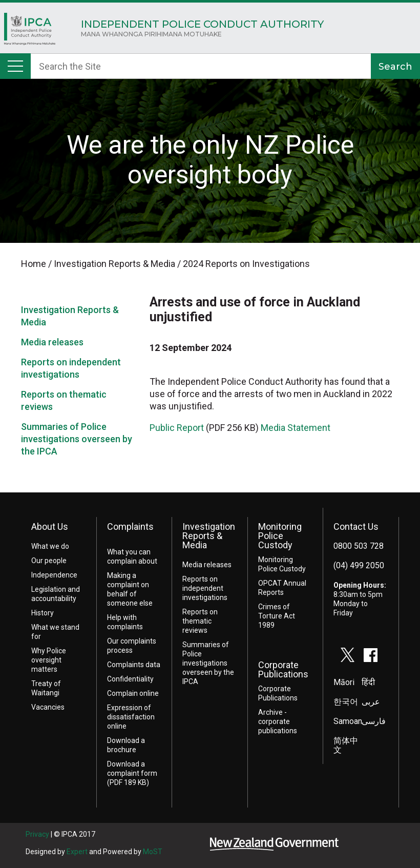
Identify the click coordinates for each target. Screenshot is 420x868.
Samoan (348, 721)
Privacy (37, 834)
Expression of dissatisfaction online (131, 717)
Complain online (133, 693)
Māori (344, 682)
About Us (50, 526)
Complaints (130, 526)
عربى (371, 702)
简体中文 (346, 745)
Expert (77, 852)
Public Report (177, 428)
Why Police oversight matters (49, 660)
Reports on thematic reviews (200, 621)
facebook (371, 655)
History (43, 613)
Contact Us (356, 526)
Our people (49, 561)
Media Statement (296, 428)
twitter (348, 655)
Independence (54, 575)
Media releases (52, 342)
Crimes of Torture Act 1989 (277, 616)
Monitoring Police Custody (280, 536)
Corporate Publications (283, 669)
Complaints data (134, 665)
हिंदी (368, 682)
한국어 (346, 702)
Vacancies (48, 707)
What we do (50, 546)
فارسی (374, 721)
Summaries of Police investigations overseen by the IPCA (77, 439)
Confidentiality (130, 679)
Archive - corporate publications (278, 721)
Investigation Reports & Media (209, 536)
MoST (153, 852)
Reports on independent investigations (205, 588)
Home (30, 32)
